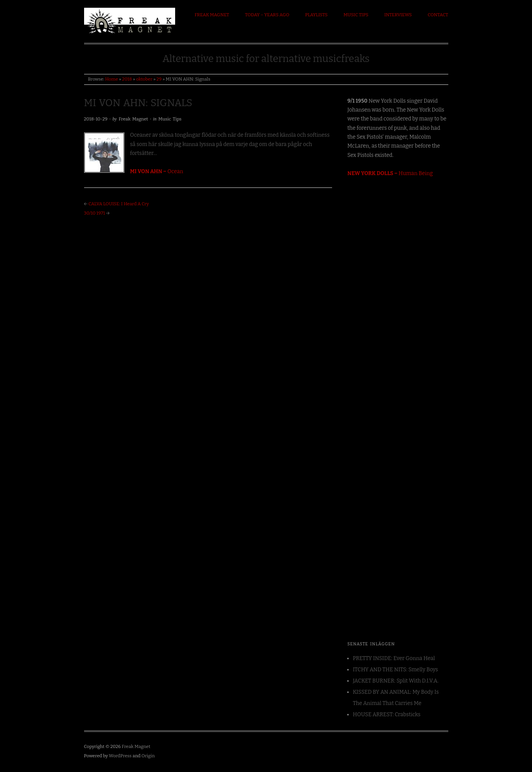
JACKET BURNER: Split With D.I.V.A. (396, 681)
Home (111, 79)
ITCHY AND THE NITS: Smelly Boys (396, 670)
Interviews (398, 15)
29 (159, 79)
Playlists (317, 15)
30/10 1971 (95, 213)
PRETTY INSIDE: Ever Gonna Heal (394, 658)
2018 (127, 79)
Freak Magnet (212, 15)
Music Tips (356, 15)
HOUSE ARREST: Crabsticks (387, 714)
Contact (438, 15)
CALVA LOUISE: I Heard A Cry (119, 204)
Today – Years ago (267, 15)
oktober (144, 79)
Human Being (390, 173)
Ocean (157, 171)
